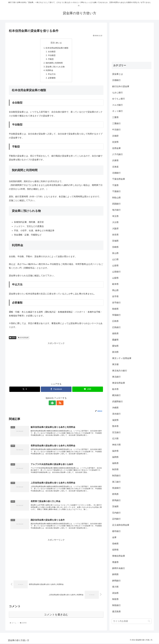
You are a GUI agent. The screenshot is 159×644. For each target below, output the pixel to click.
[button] (149, 621)
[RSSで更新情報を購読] (59, 404)
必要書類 (52, 79)
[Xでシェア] (25, 390)
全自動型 (52, 52)
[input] (132, 621)
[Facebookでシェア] (56, 390)
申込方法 (52, 75)
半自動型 (52, 56)
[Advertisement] (56, 362)
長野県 (13, 338)
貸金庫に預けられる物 (55, 67)
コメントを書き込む (56, 616)
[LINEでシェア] (88, 390)
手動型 (51, 59)
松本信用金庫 (23, 338)
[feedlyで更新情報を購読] (53, 404)
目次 (53, 43)
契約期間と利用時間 (54, 63)
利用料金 (50, 71)
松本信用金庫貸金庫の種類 (57, 48)
